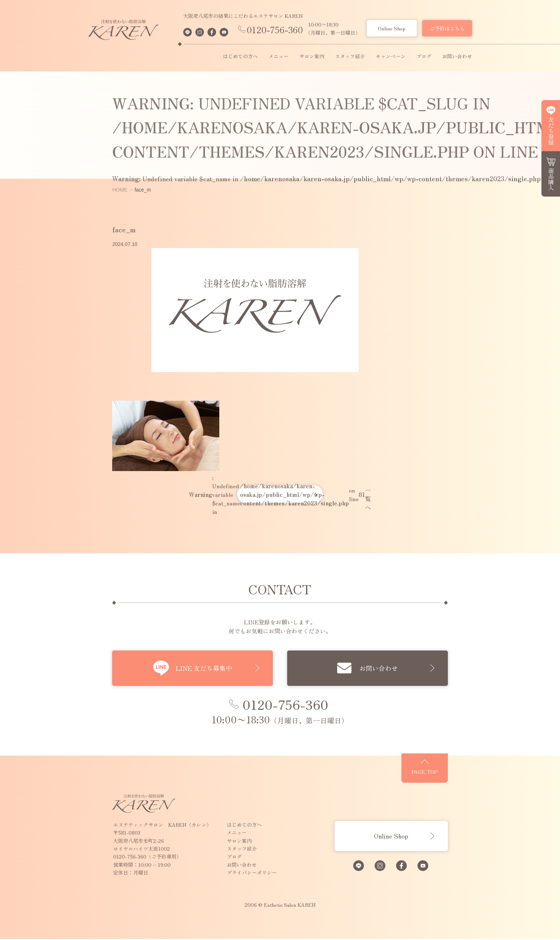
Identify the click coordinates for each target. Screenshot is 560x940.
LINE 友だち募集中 (204, 668)
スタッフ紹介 (350, 56)
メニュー (279, 56)
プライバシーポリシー (234, 874)
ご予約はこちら (447, 28)
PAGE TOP (443, 775)
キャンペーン (391, 56)
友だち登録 (551, 131)
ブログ (424, 56)
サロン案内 (312, 56)
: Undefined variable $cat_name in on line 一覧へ (280, 494)
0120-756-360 (275, 29)
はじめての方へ (240, 56)
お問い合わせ (457, 56)
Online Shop (392, 28)
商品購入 (551, 179)
